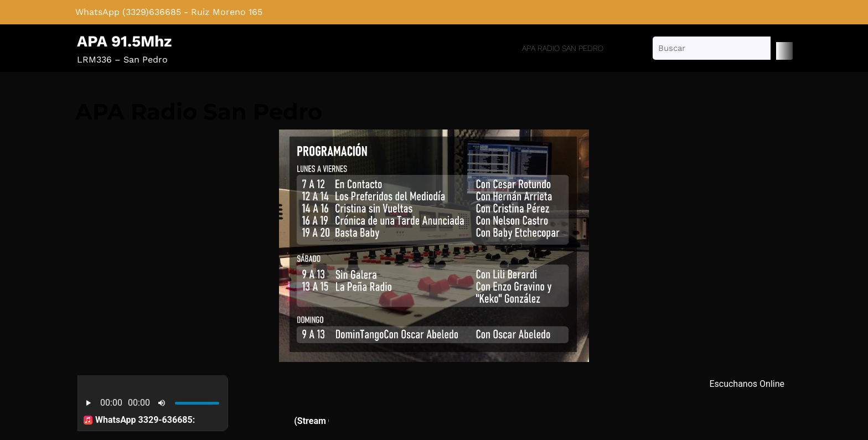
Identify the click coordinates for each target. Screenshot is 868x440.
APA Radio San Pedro (563, 48)
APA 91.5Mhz (124, 41)
